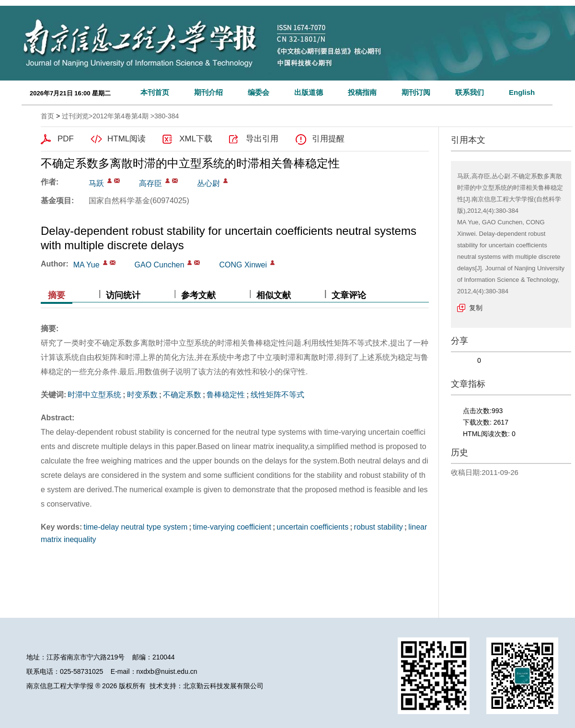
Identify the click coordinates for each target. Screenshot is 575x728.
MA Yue (86, 265)
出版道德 (309, 92)
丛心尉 (208, 183)
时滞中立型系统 (94, 395)
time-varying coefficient (232, 527)
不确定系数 (182, 395)
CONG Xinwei (243, 265)
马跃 (96, 183)
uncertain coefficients (312, 527)
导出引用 (262, 139)
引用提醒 (328, 139)
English (522, 92)
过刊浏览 (75, 116)
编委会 (259, 92)
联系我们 (470, 92)
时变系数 (142, 395)
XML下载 (196, 139)
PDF (66, 139)
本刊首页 (155, 92)
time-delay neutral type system (135, 527)
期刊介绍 (208, 92)
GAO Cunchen (160, 265)
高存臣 (150, 183)
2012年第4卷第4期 (121, 116)
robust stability (379, 527)
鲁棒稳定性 (226, 395)
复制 (476, 308)
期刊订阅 (416, 92)
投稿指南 (362, 92)
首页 (47, 116)
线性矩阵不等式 (277, 395)
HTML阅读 (126, 139)
